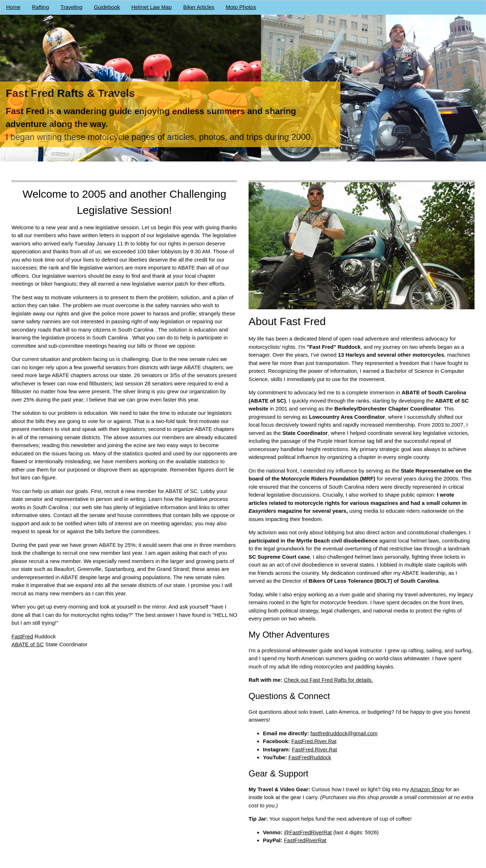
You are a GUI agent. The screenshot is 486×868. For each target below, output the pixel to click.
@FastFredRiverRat (308, 832)
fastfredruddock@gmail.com (344, 733)
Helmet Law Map (152, 7)
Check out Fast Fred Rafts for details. (329, 680)
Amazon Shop (427, 789)
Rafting (41, 7)
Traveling (72, 7)
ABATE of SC (28, 644)
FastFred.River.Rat (314, 741)
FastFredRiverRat (305, 840)
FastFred (22, 636)
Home (13, 7)
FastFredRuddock (310, 757)
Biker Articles (199, 7)
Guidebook (107, 7)
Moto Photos (241, 7)
